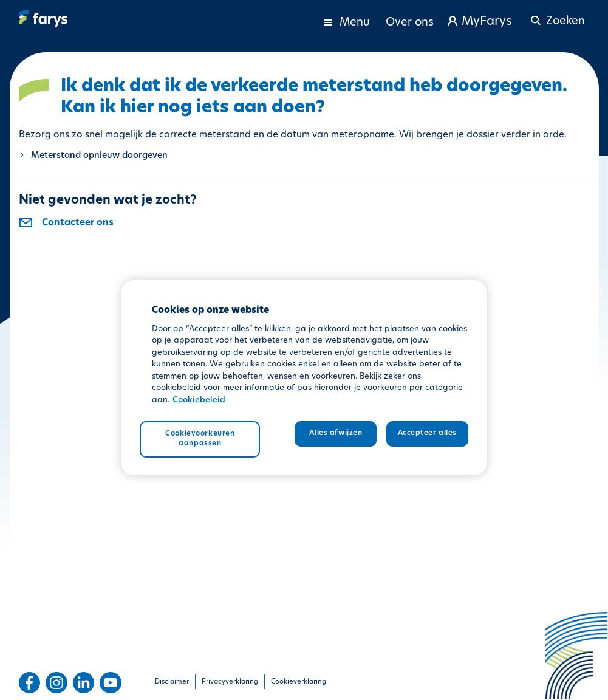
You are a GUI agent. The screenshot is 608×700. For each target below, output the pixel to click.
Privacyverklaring (230, 682)
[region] (304, 378)
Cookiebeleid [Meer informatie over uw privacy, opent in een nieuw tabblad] (199, 400)
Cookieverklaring (299, 682)
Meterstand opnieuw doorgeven (99, 156)
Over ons (410, 23)
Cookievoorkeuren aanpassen (200, 439)
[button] (556, 16)
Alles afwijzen (336, 433)
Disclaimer (172, 682)
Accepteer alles (428, 433)
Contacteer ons (78, 223)
